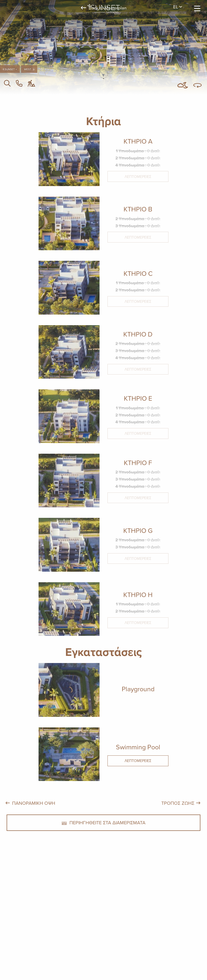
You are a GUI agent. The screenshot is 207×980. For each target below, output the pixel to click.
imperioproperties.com (151, 927)
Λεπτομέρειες (138, 177)
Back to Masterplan (104, 8)
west (29, 69)
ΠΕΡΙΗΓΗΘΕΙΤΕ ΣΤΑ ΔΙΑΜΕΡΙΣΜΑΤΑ (103, 823)
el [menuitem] (178, 7)
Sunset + (10, 69)
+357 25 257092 (50, 927)
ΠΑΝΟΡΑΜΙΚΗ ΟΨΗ (34, 803)
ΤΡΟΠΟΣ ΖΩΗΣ (178, 803)
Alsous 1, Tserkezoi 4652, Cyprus (98, 927)
